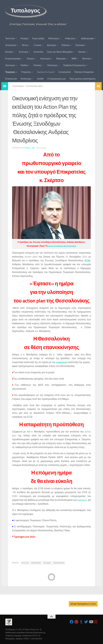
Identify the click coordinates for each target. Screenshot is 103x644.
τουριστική (62, 362)
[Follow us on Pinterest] (76, 622)
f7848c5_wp (29, 148)
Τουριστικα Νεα (35, 86)
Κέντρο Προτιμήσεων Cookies (83, 604)
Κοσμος (31, 59)
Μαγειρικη (61, 59)
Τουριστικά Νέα (59, 563)
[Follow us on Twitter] (86, 622)
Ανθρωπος (70, 38)
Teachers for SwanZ (46, 72)
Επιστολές (39, 52)
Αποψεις (25, 38)
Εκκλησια (80, 45)
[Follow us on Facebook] (72, 622)
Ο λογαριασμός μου (57, 79)
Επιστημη (23, 52)
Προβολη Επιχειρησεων (75, 65)
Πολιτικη (37, 65)
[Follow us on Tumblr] (81, 622)
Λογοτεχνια (45, 59)
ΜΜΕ (74, 59)
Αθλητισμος (54, 38)
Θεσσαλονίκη (36, 563)
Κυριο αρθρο (38, 38)
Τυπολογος (25, 11)
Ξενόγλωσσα (65, 72)
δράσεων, (85, 500)
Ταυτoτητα (10, 38)
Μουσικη (86, 59)
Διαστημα (51, 45)
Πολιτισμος (52, 65)
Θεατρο (82, 52)
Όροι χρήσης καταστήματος (83, 79)
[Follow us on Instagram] (96, 622)
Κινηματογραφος (13, 59)
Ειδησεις (66, 45)
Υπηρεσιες (26, 72)
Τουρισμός (47, 563)
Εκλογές (9, 52)
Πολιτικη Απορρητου (84, 72)
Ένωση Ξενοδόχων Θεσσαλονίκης (61, 246)
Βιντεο (25, 45)
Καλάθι (40, 79)
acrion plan (25, 563)
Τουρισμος (10, 72)
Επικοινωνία (11, 79)
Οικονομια (10, 65)
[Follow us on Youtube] (91, 622)
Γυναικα (37, 45)
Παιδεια (24, 65)
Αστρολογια (11, 45)
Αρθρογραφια (87, 38)
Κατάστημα (26, 79)
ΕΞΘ (87, 260)
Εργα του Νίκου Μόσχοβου (60, 52)
